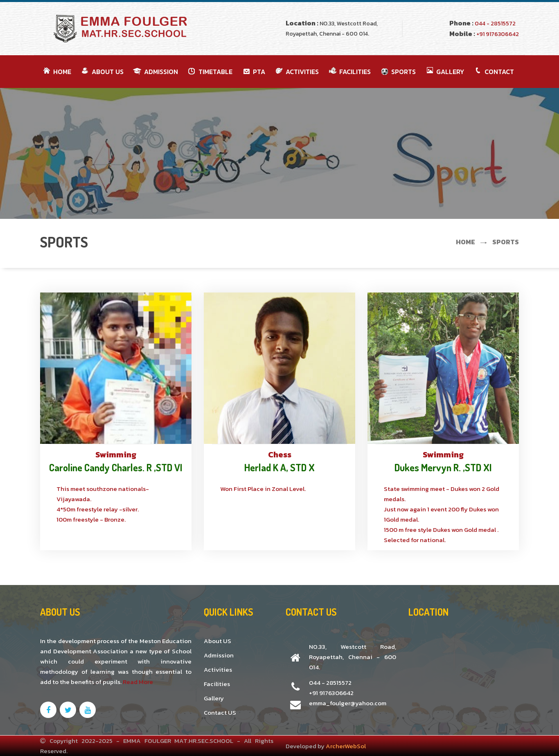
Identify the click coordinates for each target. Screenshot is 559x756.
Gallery (214, 698)
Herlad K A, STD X (279, 467)
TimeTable (209, 72)
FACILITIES (349, 72)
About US (218, 641)
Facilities (217, 684)
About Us (101, 72)
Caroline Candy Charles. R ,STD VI (116, 467)
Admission (155, 72)
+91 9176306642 (497, 34)
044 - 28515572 (495, 24)
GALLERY (444, 72)
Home (56, 72)
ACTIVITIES (296, 72)
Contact (493, 72)
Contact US (220, 712)
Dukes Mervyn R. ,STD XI (443, 467)
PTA (253, 72)
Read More (138, 682)
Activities (218, 669)
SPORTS (397, 72)
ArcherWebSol (346, 746)
